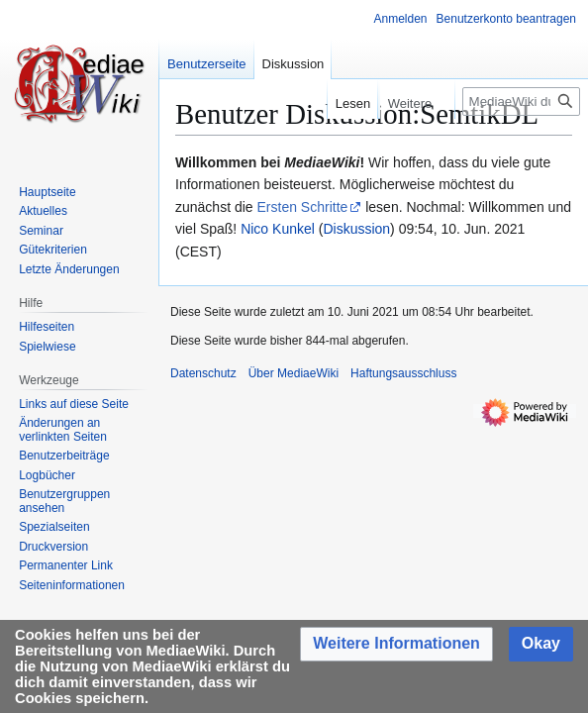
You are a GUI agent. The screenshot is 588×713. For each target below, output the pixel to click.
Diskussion (356, 229)
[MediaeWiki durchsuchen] (521, 102)
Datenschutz (203, 373)
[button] (396, 644)
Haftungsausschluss (403, 373)
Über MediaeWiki (294, 373)
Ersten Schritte (303, 207)
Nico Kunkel (278, 229)
